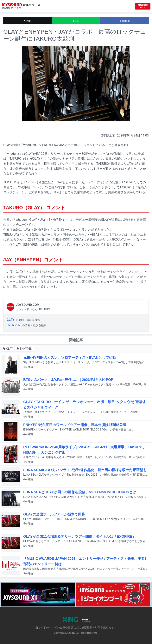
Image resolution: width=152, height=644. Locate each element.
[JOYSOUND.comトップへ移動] (143, 6)
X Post (28, 21)
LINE (76, 21)
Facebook (125, 21)
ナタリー (19, 8)
